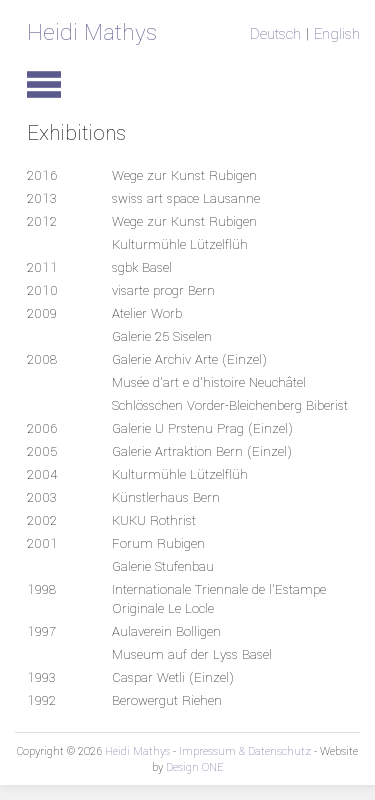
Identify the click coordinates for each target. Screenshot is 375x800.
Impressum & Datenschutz (245, 751)
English (337, 34)
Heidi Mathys (92, 33)
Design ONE (195, 767)
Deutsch (275, 34)
